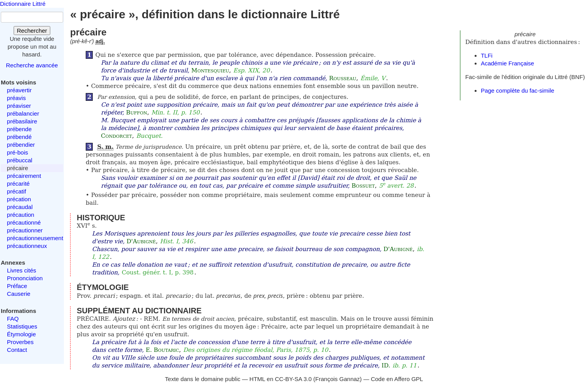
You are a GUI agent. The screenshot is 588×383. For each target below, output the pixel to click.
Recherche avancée (32, 65)
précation (19, 199)
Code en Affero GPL (397, 379)
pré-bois (18, 152)
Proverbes (20, 342)
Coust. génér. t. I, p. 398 (158, 272)
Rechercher (32, 31)
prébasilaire (22, 121)
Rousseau (343, 78)
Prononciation (25, 278)
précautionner (25, 230)
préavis (16, 98)
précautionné (24, 222)
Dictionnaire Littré (23, 4)
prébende (19, 129)
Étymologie (21, 334)
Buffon (136, 112)
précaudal (20, 207)
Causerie (19, 294)
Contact (17, 350)
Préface (17, 286)
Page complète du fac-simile (517, 90)
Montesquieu (210, 70)
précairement (24, 176)
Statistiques (22, 326)
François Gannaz (337, 379)
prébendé (19, 137)
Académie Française (508, 63)
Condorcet (117, 136)
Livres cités (22, 270)
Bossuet (363, 186)
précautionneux (27, 246)
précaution (21, 215)
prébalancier (23, 113)
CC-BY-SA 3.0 (293, 379)
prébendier (21, 145)
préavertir (19, 90)
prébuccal (20, 160)
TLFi (487, 55)
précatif (17, 191)
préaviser (19, 106)
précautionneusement (35, 238)
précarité (18, 184)
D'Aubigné (141, 241)
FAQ (13, 319)
